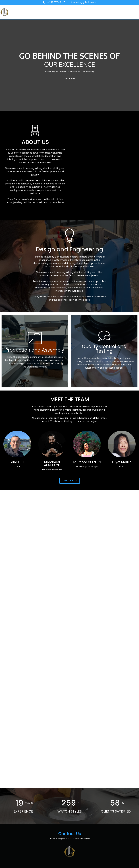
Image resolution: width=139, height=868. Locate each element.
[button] (136, 12)
